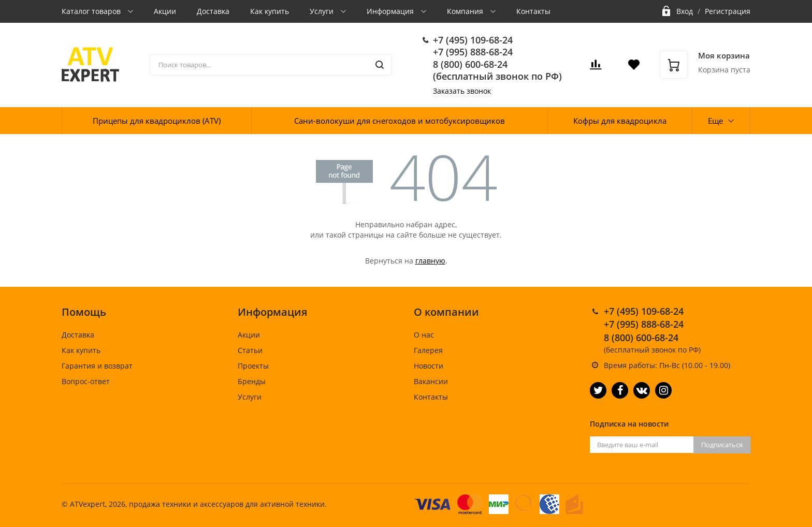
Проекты (253, 366)
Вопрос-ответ (86, 381)
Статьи (250, 350)
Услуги (323, 11)
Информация (391, 11)
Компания (466, 11)
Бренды (252, 381)
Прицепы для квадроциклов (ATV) (157, 121)
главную (430, 261)
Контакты (533, 11)
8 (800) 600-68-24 (470, 64)
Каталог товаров (92, 11)
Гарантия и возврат (97, 366)
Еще (715, 121)
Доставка (213, 11)
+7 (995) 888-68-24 (473, 52)
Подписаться (722, 445)
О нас (424, 335)
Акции (165, 11)
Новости (429, 366)
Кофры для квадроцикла (620, 121)
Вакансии (431, 381)
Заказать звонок (462, 91)
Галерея (428, 350)
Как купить (270, 11)
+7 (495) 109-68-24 (473, 40)
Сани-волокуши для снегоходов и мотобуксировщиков (400, 121)
